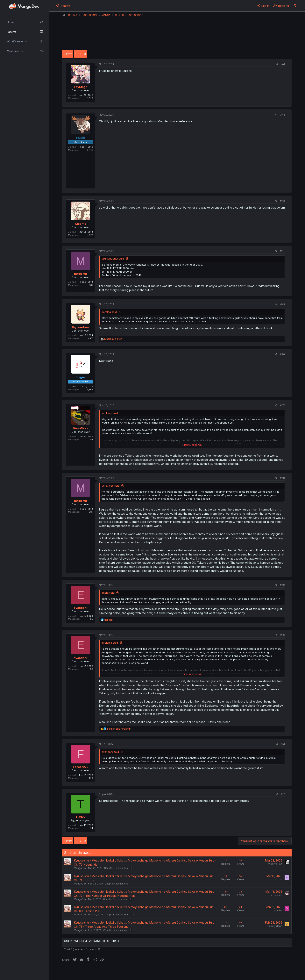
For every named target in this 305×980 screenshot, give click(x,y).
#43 (282, 201)
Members (13, 51)
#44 (282, 251)
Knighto (81, 224)
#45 (283, 304)
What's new (15, 41)
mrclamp (81, 274)
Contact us (113, 972)
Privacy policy (157, 972)
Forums (12, 32)
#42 (283, 115)
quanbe (278, 910)
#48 (282, 478)
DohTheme (255, 975)
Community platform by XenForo (260, 971)
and (119, 729)
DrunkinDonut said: (113, 259)
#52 (283, 794)
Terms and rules (134, 972)
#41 (283, 64)
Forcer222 (81, 767)
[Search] (63, 6)
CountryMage (274, 926)
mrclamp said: (110, 413)
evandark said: (110, 752)
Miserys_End (275, 864)
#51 (283, 744)
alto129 (278, 880)
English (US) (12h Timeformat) (82, 972)
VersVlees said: (111, 486)
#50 (283, 635)
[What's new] (295, 6)
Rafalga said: (109, 312)
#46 (282, 354)
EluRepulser (275, 895)
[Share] (277, 64)
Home (11, 22)
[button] (26, 41)
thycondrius (81, 327)
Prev (69, 54)
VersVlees (81, 428)
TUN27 (81, 817)
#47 (282, 405)
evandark (81, 608)
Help (174, 972)
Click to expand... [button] (192, 445)
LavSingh (81, 87)
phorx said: (108, 593)
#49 (282, 585)
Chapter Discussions (116, 868)
